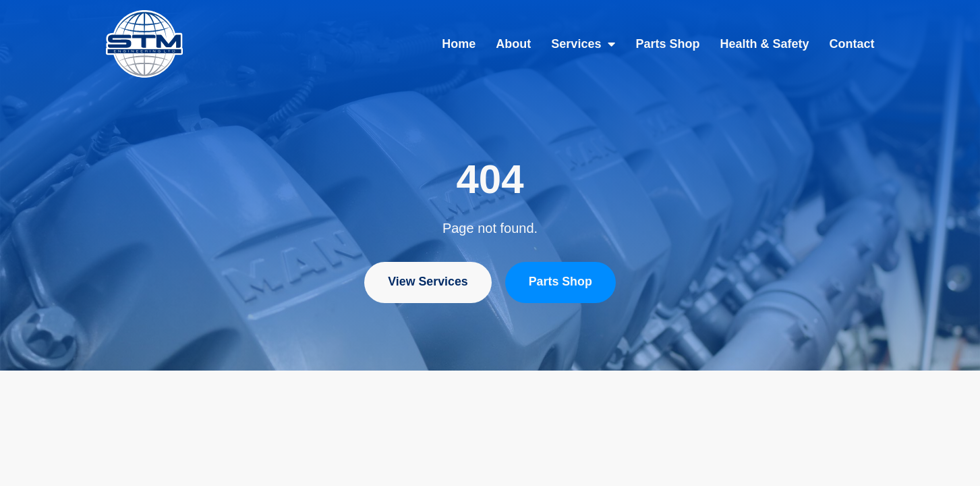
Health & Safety (764, 44)
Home (459, 44)
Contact (852, 44)
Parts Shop (667, 44)
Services (583, 44)
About (513, 44)
